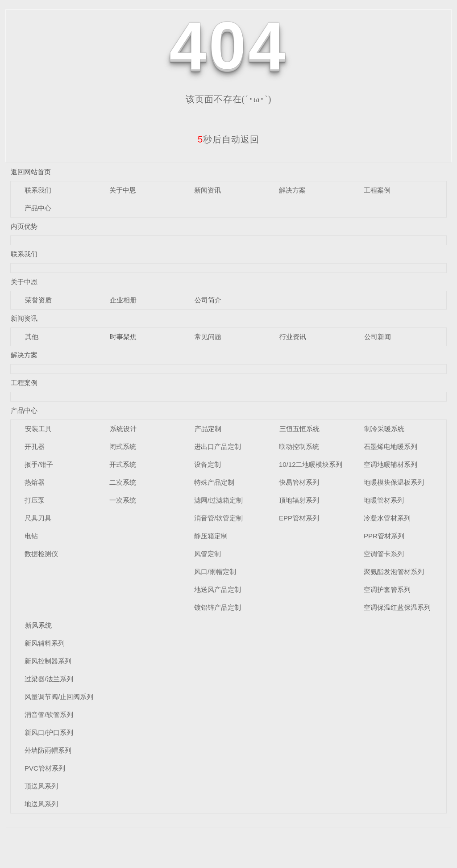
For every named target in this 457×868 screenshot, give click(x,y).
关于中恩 (123, 190)
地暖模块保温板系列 (394, 482)
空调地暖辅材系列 (391, 464)
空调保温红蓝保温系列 (397, 607)
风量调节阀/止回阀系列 (59, 697)
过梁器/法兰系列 (49, 679)
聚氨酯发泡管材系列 (394, 572)
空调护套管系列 (387, 589)
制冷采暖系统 (384, 429)
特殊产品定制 (214, 482)
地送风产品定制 (218, 589)
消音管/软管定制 (218, 518)
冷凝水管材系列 (387, 518)
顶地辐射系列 (299, 500)
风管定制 (208, 554)
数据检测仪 (41, 554)
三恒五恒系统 (299, 429)
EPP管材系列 (299, 518)
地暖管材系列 (384, 500)
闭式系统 (123, 447)
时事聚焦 (123, 337)
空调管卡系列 (384, 554)
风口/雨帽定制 (215, 572)
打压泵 (35, 500)
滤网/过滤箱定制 (218, 500)
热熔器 (35, 482)
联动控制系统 (299, 447)
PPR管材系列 (384, 536)
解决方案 (292, 190)
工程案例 (377, 190)
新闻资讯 (208, 190)
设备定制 (208, 464)
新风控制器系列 (48, 661)
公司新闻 (378, 337)
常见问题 (208, 337)
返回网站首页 (31, 172)
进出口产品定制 (218, 447)
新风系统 (38, 625)
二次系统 (123, 482)
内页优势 (24, 226)
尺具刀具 (38, 518)
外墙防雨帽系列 (48, 750)
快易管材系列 (299, 482)
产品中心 (38, 208)
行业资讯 (293, 337)
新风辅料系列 (45, 643)
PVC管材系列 (45, 768)
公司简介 (208, 300)
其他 (32, 337)
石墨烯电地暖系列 (391, 447)
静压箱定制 (211, 536)
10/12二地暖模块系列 (311, 464)
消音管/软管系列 (49, 715)
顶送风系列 (41, 786)
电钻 (31, 536)
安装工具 (38, 429)
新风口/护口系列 (49, 732)
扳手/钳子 (39, 464)
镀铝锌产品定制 (218, 607)
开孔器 (35, 447)
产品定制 (208, 429)
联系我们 (38, 190)
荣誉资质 (38, 300)
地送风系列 (41, 804)
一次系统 (123, 500)
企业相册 (123, 300)
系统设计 (123, 429)
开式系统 (123, 464)
